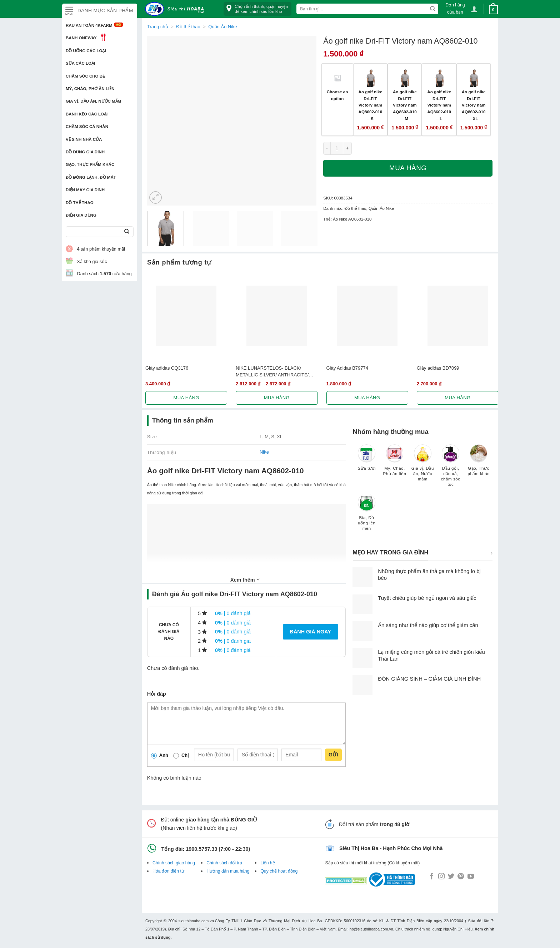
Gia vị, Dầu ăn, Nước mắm (93, 101)
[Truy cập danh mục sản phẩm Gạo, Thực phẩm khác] (479, 463)
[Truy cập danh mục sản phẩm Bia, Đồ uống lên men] (367, 515)
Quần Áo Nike (222, 27)
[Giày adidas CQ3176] (186, 316)
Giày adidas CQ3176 (167, 368)
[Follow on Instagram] (441, 877)
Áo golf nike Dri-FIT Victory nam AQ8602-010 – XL (474, 105)
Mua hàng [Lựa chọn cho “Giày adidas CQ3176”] (186, 398)
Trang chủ (158, 27)
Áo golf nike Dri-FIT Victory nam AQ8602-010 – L (439, 105)
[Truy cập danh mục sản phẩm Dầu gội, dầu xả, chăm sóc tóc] (451, 469)
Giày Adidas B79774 (347, 368)
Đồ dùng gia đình (85, 152)
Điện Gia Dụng (81, 215)
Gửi (333, 755)
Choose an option (337, 95)
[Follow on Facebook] (432, 877)
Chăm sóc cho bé (86, 76)
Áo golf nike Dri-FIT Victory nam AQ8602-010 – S (371, 105)
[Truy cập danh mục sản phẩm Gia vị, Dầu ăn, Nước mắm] (422, 466)
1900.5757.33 (201, 849)
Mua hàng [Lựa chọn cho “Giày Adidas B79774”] (367, 398)
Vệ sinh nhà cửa (84, 139)
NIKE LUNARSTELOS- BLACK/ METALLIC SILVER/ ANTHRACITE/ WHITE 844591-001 (272, 372)
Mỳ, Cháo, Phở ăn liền (90, 89)
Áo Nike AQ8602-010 (352, 219)
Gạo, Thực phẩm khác (90, 164)
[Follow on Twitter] (451, 877)
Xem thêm (245, 579)
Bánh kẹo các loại (87, 114)
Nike (264, 452)
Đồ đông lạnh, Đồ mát (91, 177)
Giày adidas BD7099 (438, 368)
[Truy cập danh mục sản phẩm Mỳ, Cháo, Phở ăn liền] (395, 463)
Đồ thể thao (80, 203)
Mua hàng (408, 168)
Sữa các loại (80, 63)
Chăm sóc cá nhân (87, 127)
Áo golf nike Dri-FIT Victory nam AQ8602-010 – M (405, 105)
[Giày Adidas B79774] (367, 316)
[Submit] (127, 232)
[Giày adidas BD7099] (458, 316)
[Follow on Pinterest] (461, 877)
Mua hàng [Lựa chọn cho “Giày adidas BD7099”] (457, 398)
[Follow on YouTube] (471, 877)
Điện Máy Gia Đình (85, 190)
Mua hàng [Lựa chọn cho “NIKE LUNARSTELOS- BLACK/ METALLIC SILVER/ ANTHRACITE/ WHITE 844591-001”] (277, 398)
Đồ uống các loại (86, 51)
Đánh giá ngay (311, 632)
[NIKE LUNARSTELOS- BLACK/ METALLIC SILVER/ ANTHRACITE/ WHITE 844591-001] (277, 316)
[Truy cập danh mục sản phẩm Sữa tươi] (367, 461)
